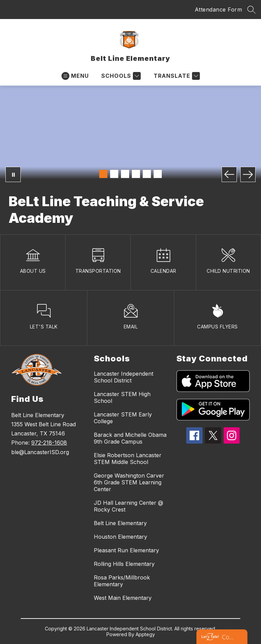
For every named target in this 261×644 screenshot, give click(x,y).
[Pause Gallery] (13, 174)
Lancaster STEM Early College (123, 418)
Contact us (229, 637)
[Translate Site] (176, 76)
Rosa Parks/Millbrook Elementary (122, 581)
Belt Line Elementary (120, 523)
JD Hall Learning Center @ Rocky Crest (128, 506)
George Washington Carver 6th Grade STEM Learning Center (129, 482)
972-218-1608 (49, 443)
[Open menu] (75, 76)
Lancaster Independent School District (124, 377)
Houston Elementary (120, 537)
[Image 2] (114, 174)
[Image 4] (136, 174)
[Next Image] (248, 174)
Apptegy (145, 634)
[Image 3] (125, 174)
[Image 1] (103, 174)
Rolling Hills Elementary (124, 564)
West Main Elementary (123, 598)
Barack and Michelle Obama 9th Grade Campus (130, 438)
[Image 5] (147, 174)
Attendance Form (219, 10)
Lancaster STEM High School (122, 397)
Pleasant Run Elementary (126, 550)
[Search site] (251, 10)
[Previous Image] (229, 174)
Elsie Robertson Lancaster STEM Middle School (128, 459)
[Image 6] (158, 174)
